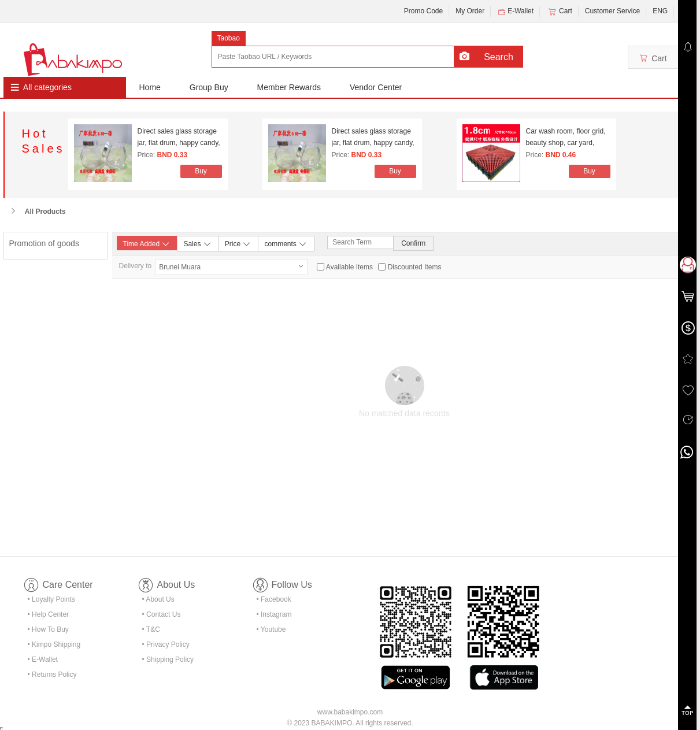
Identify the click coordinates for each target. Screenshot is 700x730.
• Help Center (49, 614)
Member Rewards (289, 87)
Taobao (229, 38)
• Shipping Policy (168, 659)
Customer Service (612, 11)
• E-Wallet (43, 659)
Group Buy (209, 87)
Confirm (413, 243)
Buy (201, 171)
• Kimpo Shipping (54, 644)
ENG (660, 11)
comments (286, 243)
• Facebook (274, 599)
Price (238, 243)
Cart (559, 11)
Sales (197, 243)
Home (150, 87)
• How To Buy (48, 629)
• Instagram (274, 614)
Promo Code (423, 11)
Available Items (349, 267)
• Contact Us (162, 614)
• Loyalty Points (51, 599)
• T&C (151, 629)
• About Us (158, 599)
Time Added (147, 244)
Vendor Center (376, 87)
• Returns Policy (52, 675)
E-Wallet (515, 11)
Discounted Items (415, 267)
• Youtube (271, 629)
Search (499, 57)
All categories (47, 87)
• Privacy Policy (166, 644)
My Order (470, 11)
